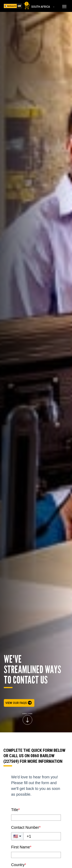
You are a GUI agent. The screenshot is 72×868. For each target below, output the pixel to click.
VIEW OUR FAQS (16, 703)
